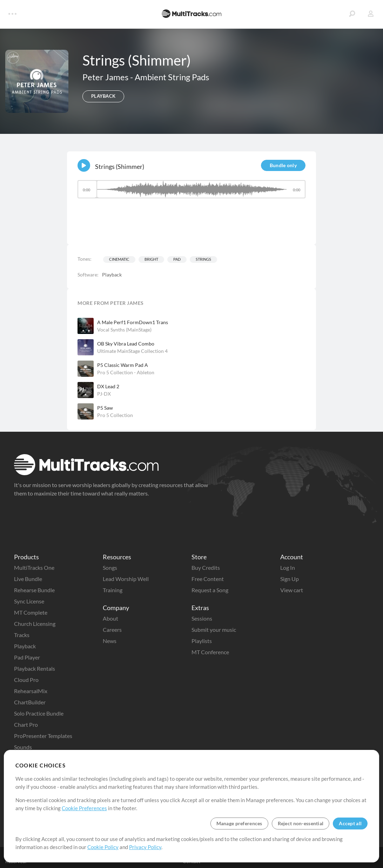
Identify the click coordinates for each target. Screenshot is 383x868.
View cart (292, 590)
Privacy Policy (145, 847)
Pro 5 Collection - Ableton (126, 372)
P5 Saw (105, 408)
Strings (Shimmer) (120, 166)
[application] (191, 193)
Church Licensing (35, 624)
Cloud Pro (26, 680)
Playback (25, 646)
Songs (110, 568)
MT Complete (31, 612)
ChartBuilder (30, 702)
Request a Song (210, 590)
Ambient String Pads (172, 77)
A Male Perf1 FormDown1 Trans (133, 322)
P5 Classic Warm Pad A (123, 365)
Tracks (22, 635)
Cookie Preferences (84, 808)
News (110, 641)
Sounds (23, 747)
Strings (203, 259)
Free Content (208, 579)
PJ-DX (104, 394)
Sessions (202, 618)
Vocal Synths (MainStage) (124, 330)
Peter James (106, 77)
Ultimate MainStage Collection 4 (132, 351)
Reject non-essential (301, 823)
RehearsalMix (31, 691)
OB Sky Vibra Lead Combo (126, 344)
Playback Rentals (35, 668)
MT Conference (210, 652)
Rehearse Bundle (34, 590)
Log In (288, 568)
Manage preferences (239, 823)
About (110, 618)
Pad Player (27, 657)
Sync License (29, 601)
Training (113, 590)
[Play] (84, 165)
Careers (112, 630)
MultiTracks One (34, 568)
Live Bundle (28, 579)
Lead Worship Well (126, 579)
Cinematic (119, 259)
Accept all (350, 823)
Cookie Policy (103, 847)
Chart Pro (26, 725)
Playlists (202, 641)
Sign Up (290, 579)
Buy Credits (206, 568)
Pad (177, 259)
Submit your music (214, 630)
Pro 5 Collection (115, 415)
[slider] (191, 189)
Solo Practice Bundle (39, 713)
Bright (151, 259)
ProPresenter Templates (43, 736)
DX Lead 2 (108, 386)
